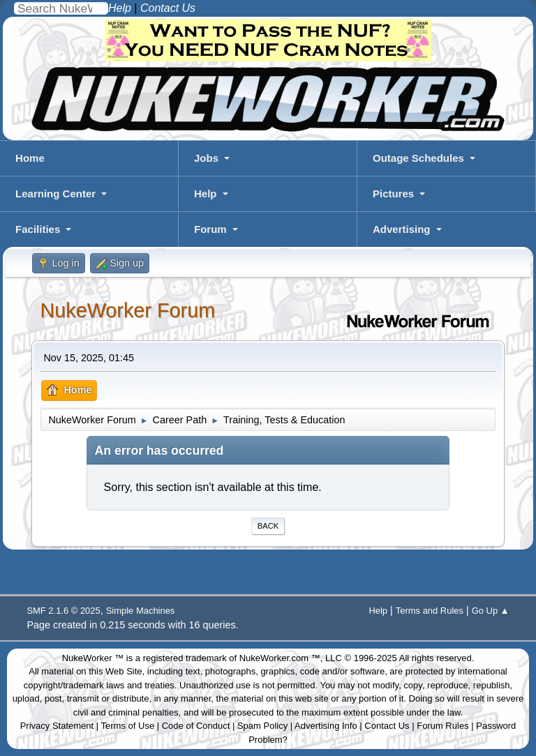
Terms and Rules (430, 611)
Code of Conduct (196, 726)
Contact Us (387, 726)
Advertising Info (326, 726)
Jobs (206, 158)
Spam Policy (262, 726)
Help (206, 194)
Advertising (402, 229)
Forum (210, 229)
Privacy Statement (57, 726)
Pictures (393, 194)
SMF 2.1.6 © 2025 (63, 611)
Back (268, 526)
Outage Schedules (418, 158)
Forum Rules (442, 726)
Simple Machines (141, 611)
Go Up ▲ (491, 611)
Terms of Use (128, 726)
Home (30, 158)
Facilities (38, 229)
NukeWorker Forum (127, 310)
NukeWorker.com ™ (280, 658)
